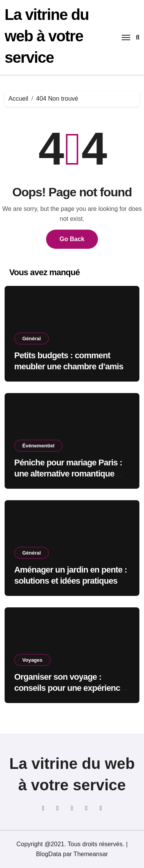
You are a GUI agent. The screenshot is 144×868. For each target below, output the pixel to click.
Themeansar (91, 854)
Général (31, 339)
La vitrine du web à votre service (47, 36)
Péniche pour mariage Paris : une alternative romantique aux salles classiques (68, 473)
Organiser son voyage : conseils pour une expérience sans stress (69, 688)
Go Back (72, 239)
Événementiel (38, 446)
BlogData (49, 854)
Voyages (32, 660)
